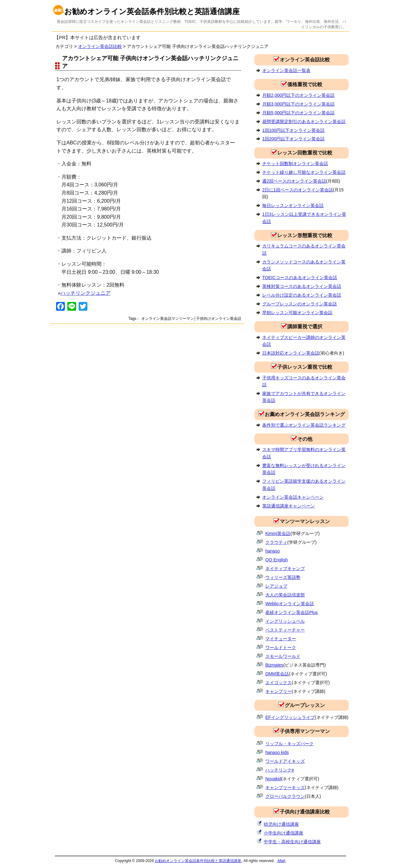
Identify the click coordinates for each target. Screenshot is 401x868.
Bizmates (274, 665)
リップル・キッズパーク (289, 744)
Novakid (273, 779)
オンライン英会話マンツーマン (168, 319)
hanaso (273, 551)
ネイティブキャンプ (285, 569)
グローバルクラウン (285, 796)
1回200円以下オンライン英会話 (293, 139)
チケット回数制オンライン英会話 (295, 164)
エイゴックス (279, 683)
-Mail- (281, 861)
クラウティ (276, 542)
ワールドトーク (281, 647)
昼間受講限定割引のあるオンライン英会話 (304, 122)
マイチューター (281, 639)
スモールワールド (283, 656)
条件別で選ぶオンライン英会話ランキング (304, 425)
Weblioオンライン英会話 (290, 604)
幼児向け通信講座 (281, 824)
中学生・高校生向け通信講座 (292, 842)
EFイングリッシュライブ (290, 717)
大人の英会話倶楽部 (285, 595)
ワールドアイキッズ (285, 761)
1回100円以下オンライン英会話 (293, 130)
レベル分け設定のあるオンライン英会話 (302, 295)
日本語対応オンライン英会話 (291, 353)
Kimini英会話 (278, 533)
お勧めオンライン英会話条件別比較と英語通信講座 (152, 11)
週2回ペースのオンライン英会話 (294, 181)
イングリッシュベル (285, 621)
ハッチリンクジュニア (86, 293)
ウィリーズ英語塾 (283, 577)
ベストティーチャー (285, 630)
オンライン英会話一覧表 (286, 70)
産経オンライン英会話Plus (292, 612)
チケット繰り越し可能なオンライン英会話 (304, 172)
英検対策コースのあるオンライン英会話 (302, 286)
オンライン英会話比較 (100, 46)
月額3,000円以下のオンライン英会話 (298, 104)
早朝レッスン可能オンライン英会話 (297, 313)
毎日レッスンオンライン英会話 (293, 205)
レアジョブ (276, 586)
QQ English (277, 560)
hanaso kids (277, 752)
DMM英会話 (277, 674)
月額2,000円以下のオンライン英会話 (298, 95)
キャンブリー (279, 691)
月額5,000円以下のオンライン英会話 (298, 113)
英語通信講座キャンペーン (289, 506)
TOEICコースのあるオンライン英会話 (300, 278)
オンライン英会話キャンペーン (293, 497)
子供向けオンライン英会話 (219, 319)
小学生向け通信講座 (284, 833)
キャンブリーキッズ (285, 787)
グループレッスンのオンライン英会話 (299, 304)
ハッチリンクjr (280, 770)
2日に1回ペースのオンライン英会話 (298, 190)
